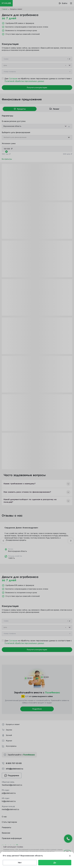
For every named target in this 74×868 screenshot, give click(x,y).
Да (55, 863)
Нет (20, 863)
